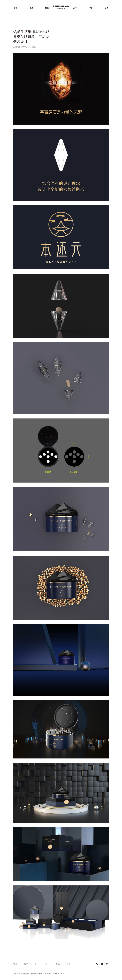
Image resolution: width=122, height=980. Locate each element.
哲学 (16, 8)
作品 (31, 8)
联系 (106, 8)
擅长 (47, 8)
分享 (91, 8)
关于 (75, 8)
